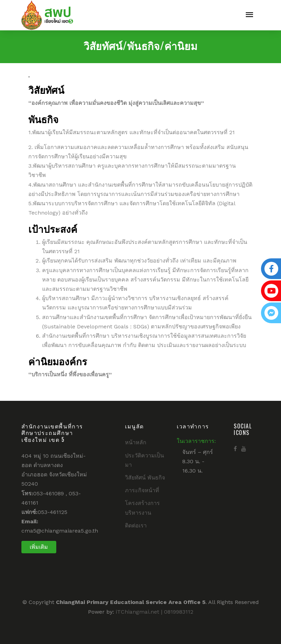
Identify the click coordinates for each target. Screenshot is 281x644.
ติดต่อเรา (136, 526)
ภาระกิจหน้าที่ (142, 490)
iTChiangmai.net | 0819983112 (154, 612)
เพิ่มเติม (39, 547)
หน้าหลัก (136, 442)
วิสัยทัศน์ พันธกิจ (145, 478)
